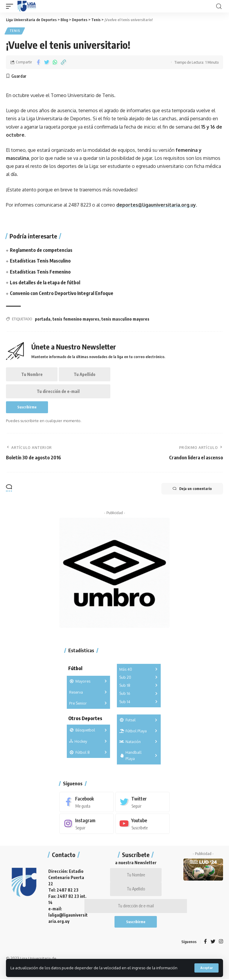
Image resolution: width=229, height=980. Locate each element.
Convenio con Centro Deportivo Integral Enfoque (62, 292)
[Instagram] (87, 823)
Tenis (15, 31)
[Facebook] (87, 802)
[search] (219, 6)
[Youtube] (143, 823)
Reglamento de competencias (41, 250)
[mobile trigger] (11, 6)
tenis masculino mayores (125, 318)
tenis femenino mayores (76, 318)
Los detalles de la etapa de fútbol (45, 281)
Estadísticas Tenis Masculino (40, 260)
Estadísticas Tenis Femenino (40, 271)
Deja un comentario (192, 488)
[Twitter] (143, 802)
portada (43, 318)
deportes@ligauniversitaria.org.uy (156, 205)
